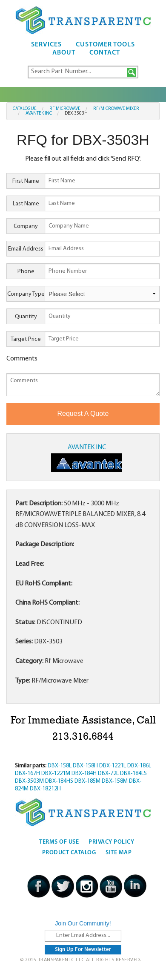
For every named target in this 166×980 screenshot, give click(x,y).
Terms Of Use (59, 842)
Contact (105, 53)
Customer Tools (105, 45)
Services (46, 45)
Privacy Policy (111, 842)
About (64, 53)
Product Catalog (69, 853)
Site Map (119, 853)
